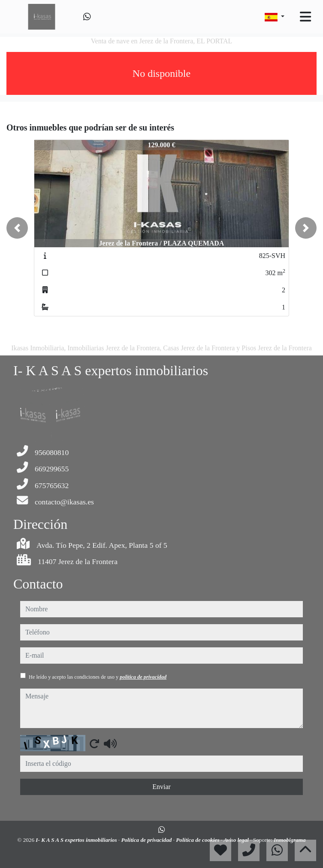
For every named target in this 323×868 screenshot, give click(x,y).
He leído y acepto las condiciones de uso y (98, 677)
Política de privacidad (147, 840)
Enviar (161, 787)
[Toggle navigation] (305, 17)
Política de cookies (198, 840)
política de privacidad (143, 677)
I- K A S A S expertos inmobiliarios (77, 840)
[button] (17, 228)
